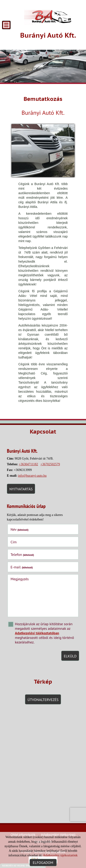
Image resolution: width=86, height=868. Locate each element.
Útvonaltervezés (43, 700)
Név (19, 529)
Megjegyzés (20, 579)
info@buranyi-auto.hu (32, 476)
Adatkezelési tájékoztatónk (60, 855)
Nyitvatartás (21, 489)
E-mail (22, 567)
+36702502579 (50, 464)
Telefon (22, 554)
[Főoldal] (48, 16)
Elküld (70, 656)
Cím (14, 542)
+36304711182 (28, 464)
